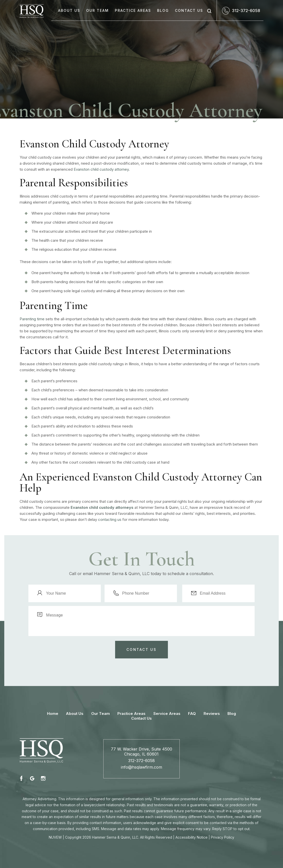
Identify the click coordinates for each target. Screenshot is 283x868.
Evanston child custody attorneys (102, 507)
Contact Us (189, 10)
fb (22, 778)
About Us (69, 10)
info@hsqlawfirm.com (141, 767)
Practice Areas (133, 10)
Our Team (98, 10)
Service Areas (167, 714)
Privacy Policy (223, 837)
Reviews (212, 714)
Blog (163, 10)
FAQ (192, 714)
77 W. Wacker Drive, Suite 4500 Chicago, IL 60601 (141, 752)
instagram (43, 778)
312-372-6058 (246, 11)
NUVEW (55, 837)
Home (53, 714)
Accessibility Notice (192, 837)
